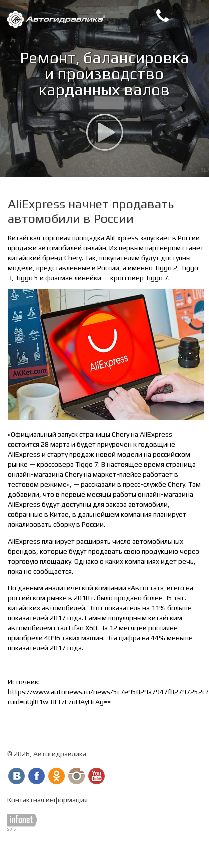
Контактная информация (48, 800)
